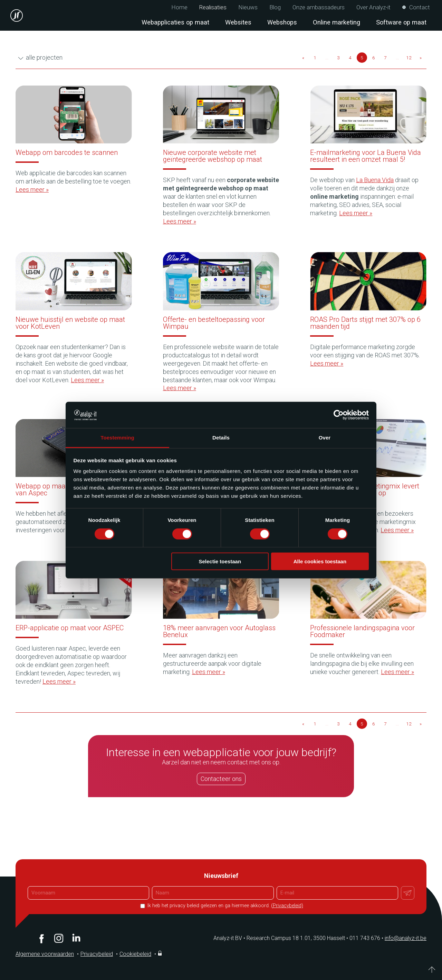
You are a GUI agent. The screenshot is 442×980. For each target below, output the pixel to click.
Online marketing (337, 22)
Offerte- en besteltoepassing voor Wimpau (214, 323)
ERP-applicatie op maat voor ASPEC (70, 628)
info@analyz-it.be (406, 938)
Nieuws (248, 7)
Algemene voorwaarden (45, 954)
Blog (275, 7)
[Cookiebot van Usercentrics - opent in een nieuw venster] (339, 415)
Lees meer (32, 190)
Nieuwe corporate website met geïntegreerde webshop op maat (213, 156)
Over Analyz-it (373, 7)
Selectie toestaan (220, 561)
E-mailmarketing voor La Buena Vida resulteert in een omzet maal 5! (366, 156)
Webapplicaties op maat (175, 22)
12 (409, 58)
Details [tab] (221, 438)
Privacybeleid (97, 954)
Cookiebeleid (135, 954)
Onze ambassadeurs (319, 7)
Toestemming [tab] (117, 438)
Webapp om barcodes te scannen (67, 152)
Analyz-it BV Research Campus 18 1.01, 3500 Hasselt (279, 938)
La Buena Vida (375, 180)
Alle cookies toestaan (320, 561)
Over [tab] (325, 438)
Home (179, 7)
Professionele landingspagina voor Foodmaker (362, 631)
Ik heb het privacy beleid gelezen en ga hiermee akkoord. (225, 906)
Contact (420, 7)
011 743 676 (367, 938)
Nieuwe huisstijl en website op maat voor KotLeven (70, 323)
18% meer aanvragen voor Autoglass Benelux (219, 631)
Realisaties (213, 7)
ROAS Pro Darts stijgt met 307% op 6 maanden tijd (365, 323)
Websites (238, 22)
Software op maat (401, 22)
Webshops (282, 22)
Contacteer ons (221, 779)
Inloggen (161, 953)
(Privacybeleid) (287, 906)
